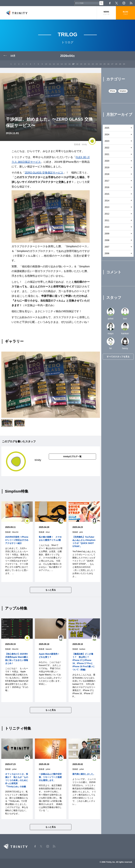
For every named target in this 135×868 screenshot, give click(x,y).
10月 (13, 56)
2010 (107, 227)
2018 (107, 174)
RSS (131, 3)
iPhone (113, 91)
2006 (107, 253)
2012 (107, 214)
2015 (107, 194)
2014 (107, 201)
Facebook (110, 3)
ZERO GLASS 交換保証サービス (44, 173)
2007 (107, 247)
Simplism (123, 91)
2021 (107, 154)
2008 (107, 240)
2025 (107, 128)
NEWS (106, 13)
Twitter (117, 3)
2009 (107, 234)
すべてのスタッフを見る (118, 357)
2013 (107, 207)
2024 (107, 135)
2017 (107, 181)
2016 (107, 187)
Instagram (124, 3)
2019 (107, 168)
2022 (107, 148)
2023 (107, 141)
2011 (107, 220)
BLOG (125, 13)
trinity (85, 144)
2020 (107, 161)
